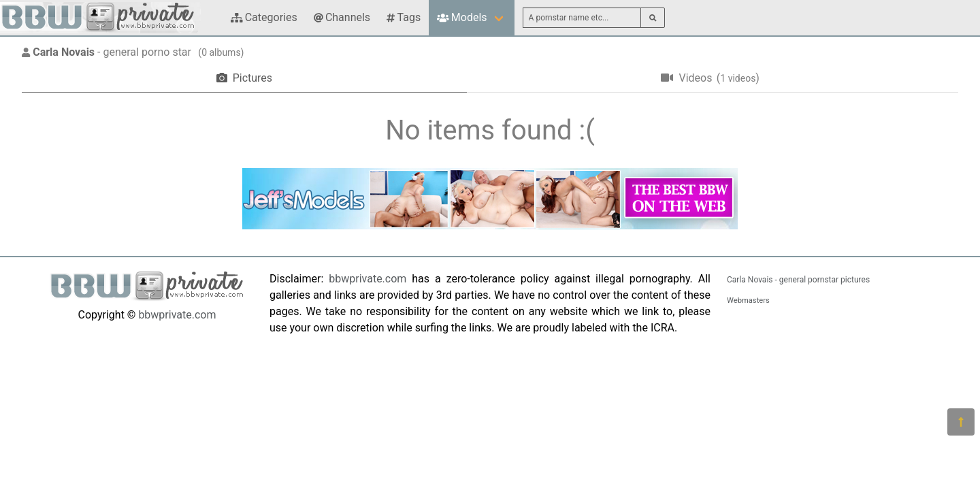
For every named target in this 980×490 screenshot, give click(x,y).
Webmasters (748, 300)
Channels (342, 17)
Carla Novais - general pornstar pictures (798, 280)
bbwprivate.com (177, 315)
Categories (264, 17)
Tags (404, 17)
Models (462, 17)
